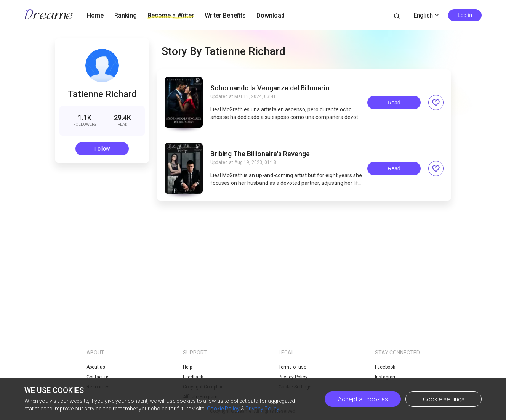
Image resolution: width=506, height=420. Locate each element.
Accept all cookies (363, 399)
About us (96, 367)
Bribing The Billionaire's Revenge (260, 154)
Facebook (385, 367)
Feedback (193, 377)
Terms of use (292, 367)
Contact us (98, 377)
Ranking (126, 15)
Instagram (386, 377)
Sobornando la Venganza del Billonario (270, 88)
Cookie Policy (223, 409)
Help (187, 367)
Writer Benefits (225, 15)
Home (95, 15)
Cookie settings (444, 399)
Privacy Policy (262, 409)
